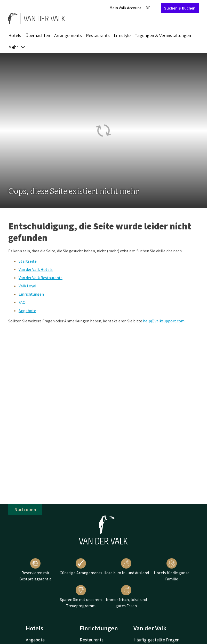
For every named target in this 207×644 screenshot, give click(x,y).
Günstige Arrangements (81, 567)
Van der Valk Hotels (36, 269)
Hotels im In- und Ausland (126, 567)
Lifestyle (122, 35)
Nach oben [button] (25, 509)
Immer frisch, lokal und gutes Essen (126, 597)
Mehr (17, 47)
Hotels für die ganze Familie (172, 570)
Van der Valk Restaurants (41, 278)
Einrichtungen (31, 294)
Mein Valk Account (125, 8)
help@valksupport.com (164, 321)
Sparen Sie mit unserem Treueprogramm (81, 597)
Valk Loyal (27, 286)
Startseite (28, 261)
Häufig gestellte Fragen (156, 640)
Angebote (27, 311)
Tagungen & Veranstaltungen (163, 35)
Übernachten (38, 35)
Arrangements (68, 35)
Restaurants (98, 35)
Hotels (15, 35)
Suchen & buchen (180, 8)
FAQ (22, 302)
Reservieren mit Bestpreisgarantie (35, 570)
